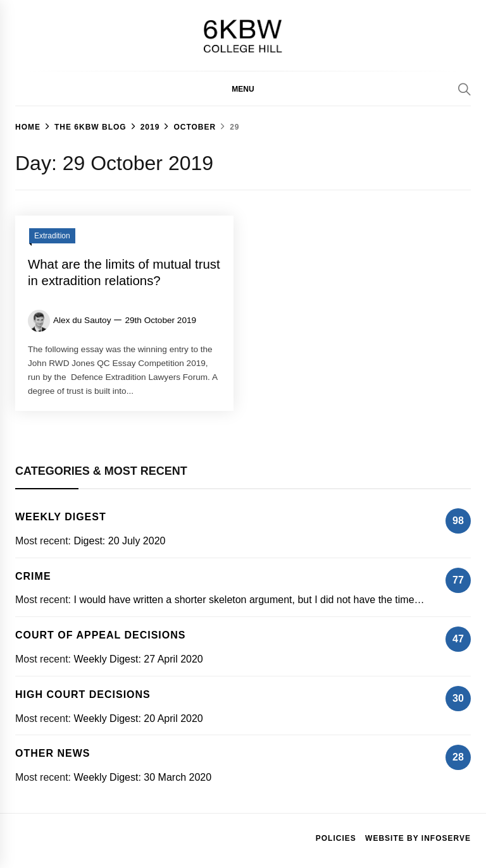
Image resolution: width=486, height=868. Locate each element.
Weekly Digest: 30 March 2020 (142, 777)
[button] (243, 89)
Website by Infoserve (418, 838)
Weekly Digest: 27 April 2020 (138, 659)
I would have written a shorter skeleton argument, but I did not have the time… (249, 600)
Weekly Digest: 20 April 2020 (138, 718)
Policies (336, 838)
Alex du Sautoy (82, 320)
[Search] (464, 89)
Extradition (52, 236)
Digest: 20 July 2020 (119, 541)
